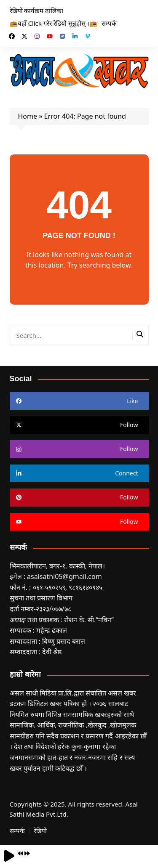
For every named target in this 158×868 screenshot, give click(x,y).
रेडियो (40, 831)
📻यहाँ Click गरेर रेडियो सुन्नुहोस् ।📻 (54, 23)
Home (28, 116)
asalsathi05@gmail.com (64, 576)
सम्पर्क (109, 23)
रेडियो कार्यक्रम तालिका (37, 11)
